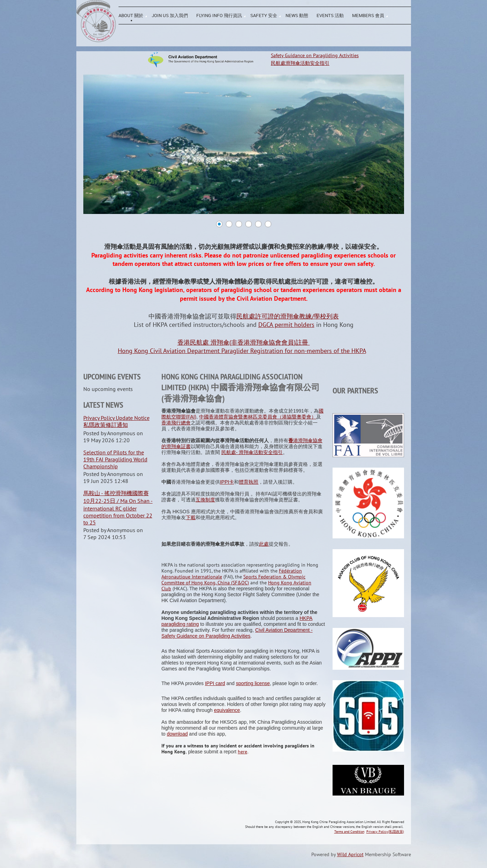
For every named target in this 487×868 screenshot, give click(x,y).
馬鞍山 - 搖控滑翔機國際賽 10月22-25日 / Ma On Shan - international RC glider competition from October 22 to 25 (118, 508)
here (242, 752)
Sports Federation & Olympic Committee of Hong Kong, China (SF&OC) (233, 580)
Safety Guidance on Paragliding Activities (315, 55)
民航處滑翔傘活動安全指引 (300, 63)
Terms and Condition (349, 832)
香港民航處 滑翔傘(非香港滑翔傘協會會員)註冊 (244, 342)
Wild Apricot (350, 854)
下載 (191, 517)
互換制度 (205, 500)
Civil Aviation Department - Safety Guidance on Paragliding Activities (237, 633)
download (177, 734)
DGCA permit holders (286, 325)
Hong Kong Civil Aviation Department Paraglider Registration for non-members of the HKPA (242, 351)
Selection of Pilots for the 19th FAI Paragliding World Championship (115, 459)
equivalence (227, 710)
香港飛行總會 (176, 423)
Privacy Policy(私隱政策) (385, 832)
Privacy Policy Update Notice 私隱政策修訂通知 (116, 421)
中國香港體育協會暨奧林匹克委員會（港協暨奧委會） (258, 417)
